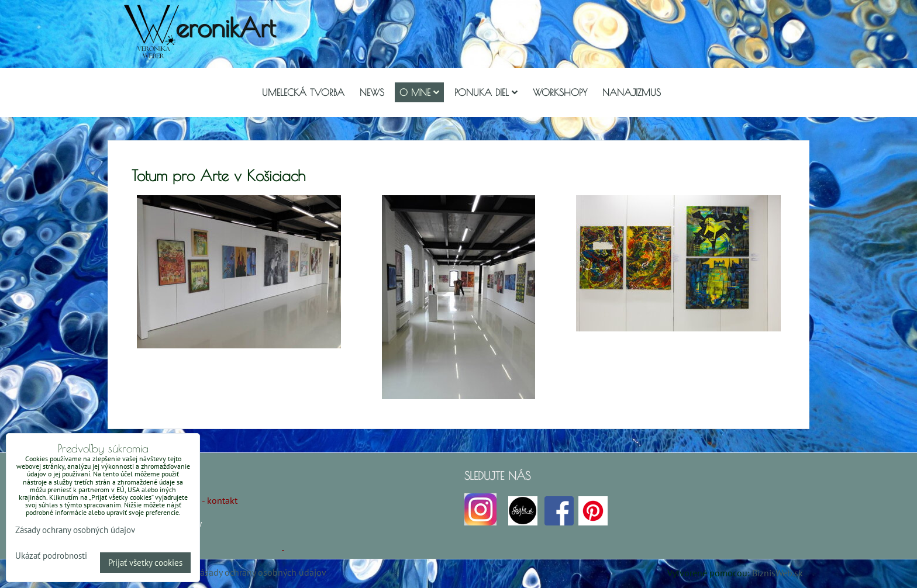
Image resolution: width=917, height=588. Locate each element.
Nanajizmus (632, 92)
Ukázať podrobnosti (51, 556)
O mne (419, 92)
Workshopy (560, 92)
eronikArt (225, 27)
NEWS (372, 92)
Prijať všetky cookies (145, 563)
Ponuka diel (486, 92)
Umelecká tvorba (303, 92)
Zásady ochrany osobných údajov (261, 572)
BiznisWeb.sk (778, 573)
